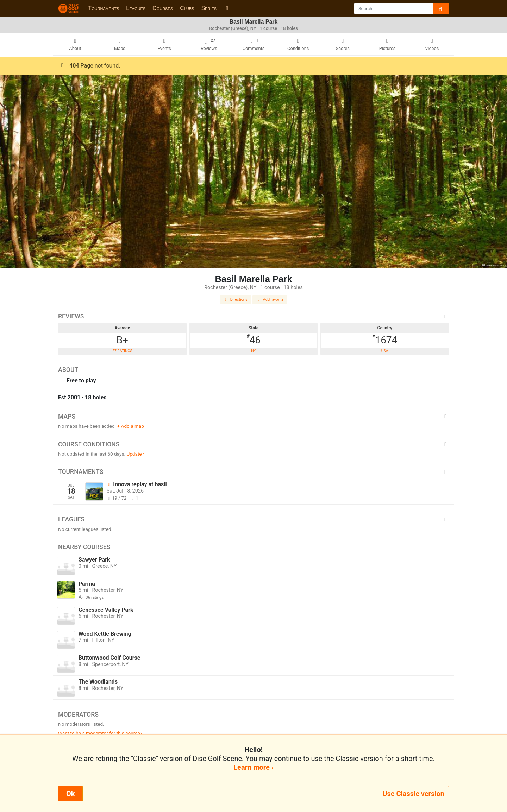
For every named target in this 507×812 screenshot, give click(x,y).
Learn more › (253, 767)
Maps (254, 417)
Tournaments (104, 8)
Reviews (254, 316)
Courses (163, 8)
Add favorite (270, 300)
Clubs (187, 8)
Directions (236, 300)
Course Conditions (254, 444)
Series (209, 8)
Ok (70, 794)
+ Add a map (131, 426)
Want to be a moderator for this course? (100, 733)
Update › (135, 454)
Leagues (136, 8)
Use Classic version (413, 794)
